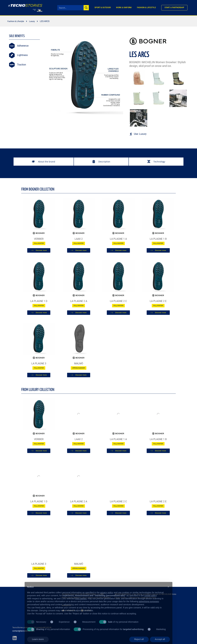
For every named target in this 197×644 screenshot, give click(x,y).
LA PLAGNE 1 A (118, 239)
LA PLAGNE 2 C (118, 301)
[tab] (44, 162)
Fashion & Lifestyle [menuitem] (146, 8)
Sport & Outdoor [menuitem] (103, 8)
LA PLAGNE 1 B (158, 239)
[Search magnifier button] (86, 8)
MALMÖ (79, 363)
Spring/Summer (79, 368)
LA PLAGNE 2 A (79, 301)
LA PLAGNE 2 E (158, 301)
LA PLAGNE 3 (39, 363)
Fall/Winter (39, 243)
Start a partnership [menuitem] (174, 8)
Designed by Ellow (149, 598)
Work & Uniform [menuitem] (124, 8)
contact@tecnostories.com (23, 631)
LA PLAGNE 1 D (39, 301)
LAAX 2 (79, 239)
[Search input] (71, 8)
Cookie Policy (134, 598)
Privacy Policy (120, 598)
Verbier (39, 239)
